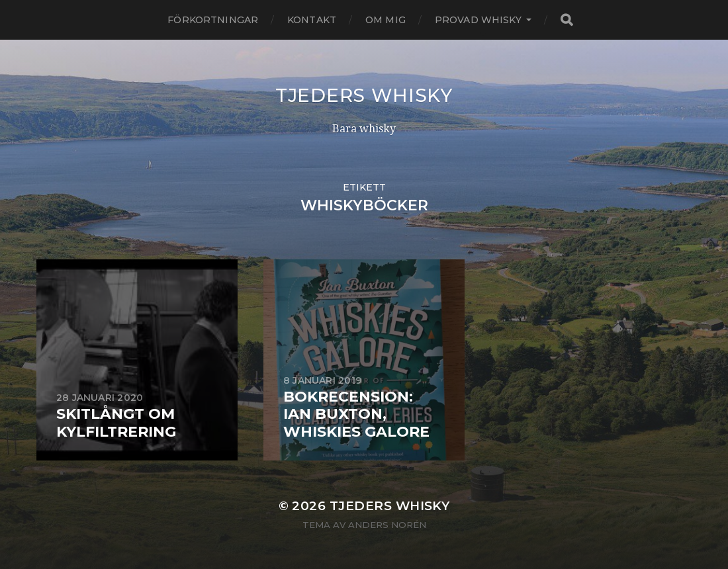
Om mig (386, 20)
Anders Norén (387, 525)
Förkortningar (213, 20)
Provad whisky (478, 20)
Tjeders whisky (364, 95)
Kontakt (312, 20)
